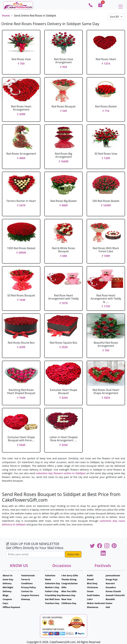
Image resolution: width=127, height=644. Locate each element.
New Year (66, 599)
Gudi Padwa (93, 595)
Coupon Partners (30, 595)
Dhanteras (93, 607)
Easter (109, 603)
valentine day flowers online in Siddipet (61, 473)
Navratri (110, 583)
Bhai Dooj (92, 583)
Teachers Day (52, 603)
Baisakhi (110, 599)
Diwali (90, 579)
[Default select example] (116, 17)
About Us (8, 575)
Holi (108, 607)
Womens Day (68, 595)
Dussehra (111, 587)
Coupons (7, 599)
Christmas (92, 587)
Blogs (6, 595)
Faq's (5, 603)
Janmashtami (113, 575)
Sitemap (25, 599)
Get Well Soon (52, 599)
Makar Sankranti (96, 603)
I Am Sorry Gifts (70, 575)
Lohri (90, 599)
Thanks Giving (69, 579)
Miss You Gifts (69, 591)
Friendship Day (53, 595)
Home (6, 16)
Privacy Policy (28, 587)
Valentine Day (53, 583)
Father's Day (52, 591)
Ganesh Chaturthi (115, 595)
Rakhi (90, 575)
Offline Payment (11, 607)
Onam (90, 591)
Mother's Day (52, 587)
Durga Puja (112, 579)
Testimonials (28, 575)
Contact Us (27, 591)
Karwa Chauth (113, 591)
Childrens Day (69, 603)
